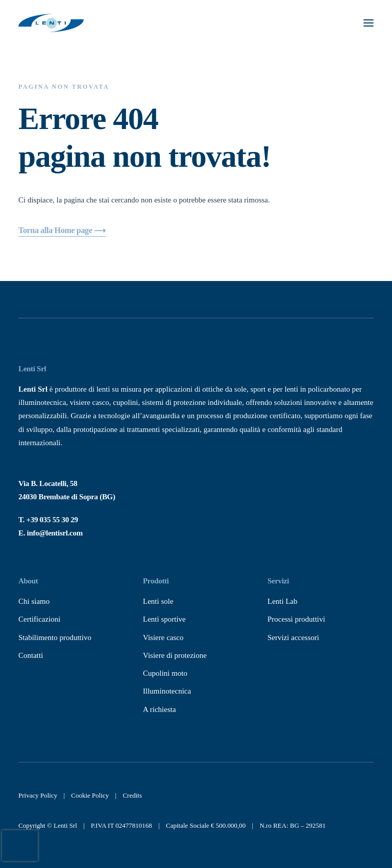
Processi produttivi (296, 619)
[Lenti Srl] (51, 23)
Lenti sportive (164, 619)
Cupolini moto (165, 673)
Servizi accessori (293, 637)
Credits (132, 795)
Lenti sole (158, 601)
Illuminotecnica (167, 691)
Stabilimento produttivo (55, 637)
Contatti (31, 655)
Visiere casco (163, 637)
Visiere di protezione (175, 655)
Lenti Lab (283, 601)
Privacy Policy (38, 795)
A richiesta (160, 709)
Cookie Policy (90, 795)
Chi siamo (34, 601)
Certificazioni (39, 619)
